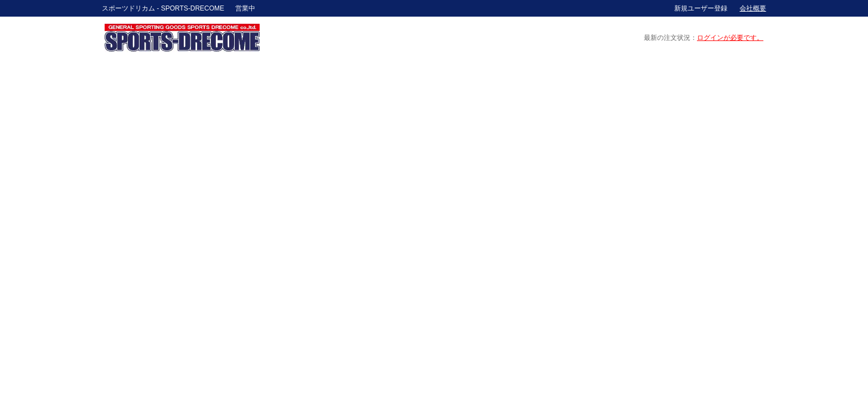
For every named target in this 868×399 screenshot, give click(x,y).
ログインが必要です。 (730, 38)
